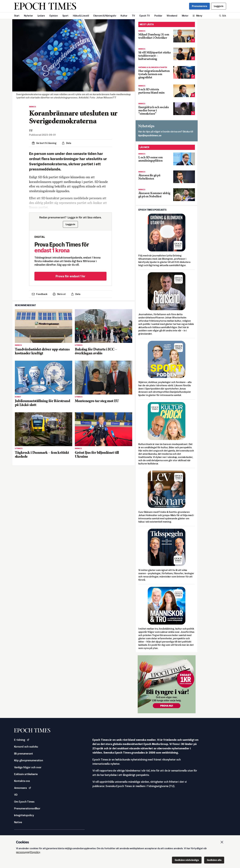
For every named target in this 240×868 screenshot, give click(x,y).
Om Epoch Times (24, 802)
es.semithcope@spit (150, 135)
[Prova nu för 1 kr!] (167, 684)
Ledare (41, 16)
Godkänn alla (214, 860)
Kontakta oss (22, 781)
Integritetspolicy (24, 815)
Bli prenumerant (24, 754)
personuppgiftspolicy (28, 852)
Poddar (158, 16)
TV (133, 16)
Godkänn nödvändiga (187, 860)
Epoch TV (145, 16)
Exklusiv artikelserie (26, 774)
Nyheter (28, 16)
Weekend (172, 16)
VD (16, 795)
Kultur (124, 16)
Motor (185, 16)
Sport (65, 16)
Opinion (53, 16)
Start (17, 16)
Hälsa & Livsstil (81, 16)
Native (18, 822)
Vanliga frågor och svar (28, 767)
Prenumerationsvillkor (27, 808)
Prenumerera (199, 6)
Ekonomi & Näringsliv (105, 16)
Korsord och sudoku (26, 747)
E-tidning (22, 740)
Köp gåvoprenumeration (29, 760)
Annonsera (23, 788)
